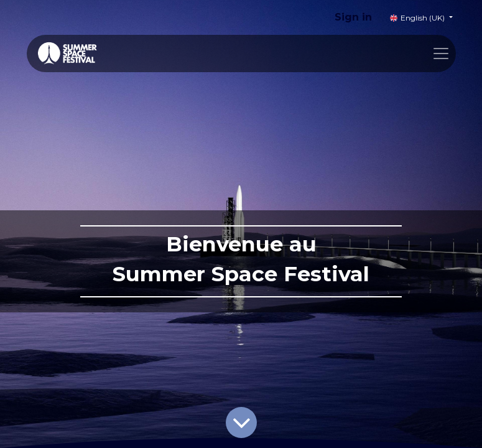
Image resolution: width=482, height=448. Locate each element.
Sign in (353, 17)
